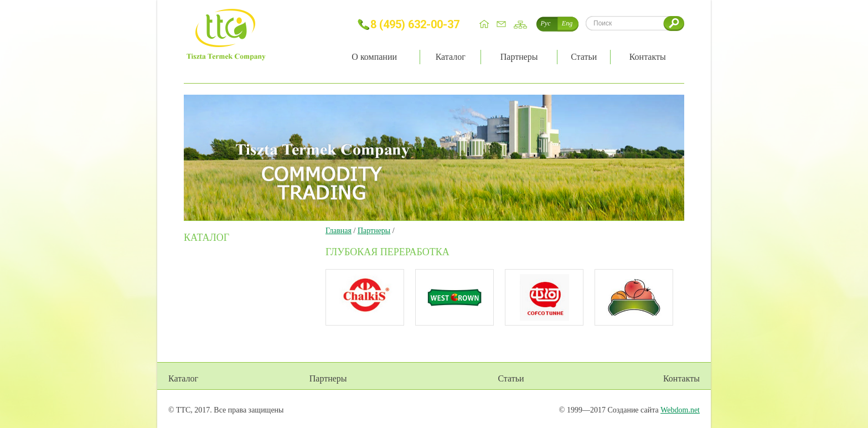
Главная (339, 231)
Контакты (681, 378)
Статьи (511, 378)
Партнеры (374, 231)
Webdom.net (680, 410)
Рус (546, 23)
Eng (567, 23)
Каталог (183, 378)
